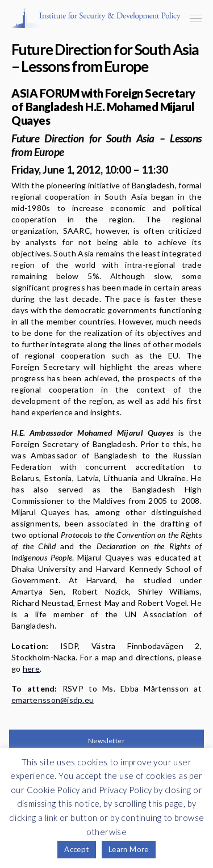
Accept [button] (76, 849)
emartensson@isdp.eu (53, 700)
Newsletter (106, 741)
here (31, 669)
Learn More (129, 849)
